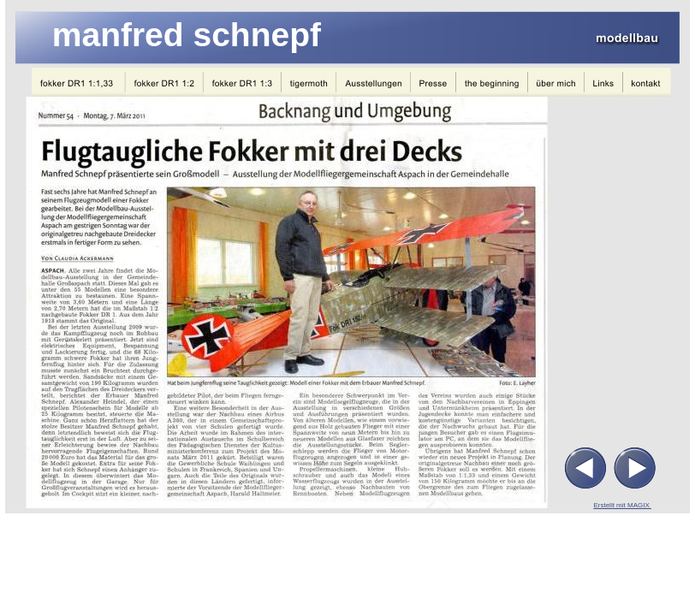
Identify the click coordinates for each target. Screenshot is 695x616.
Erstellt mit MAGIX (622, 505)
